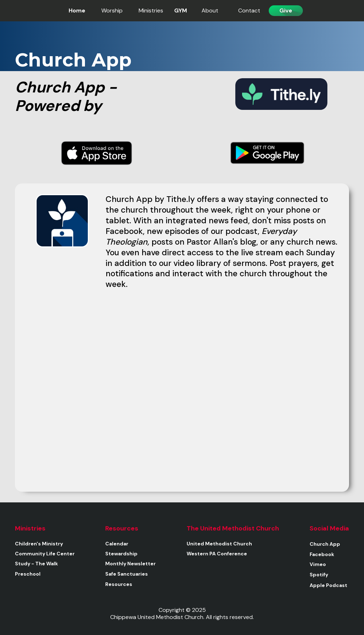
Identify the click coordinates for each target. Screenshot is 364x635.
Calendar (117, 544)
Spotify (319, 575)
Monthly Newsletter (130, 564)
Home (77, 10)
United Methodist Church (219, 544)
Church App (325, 544)
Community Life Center (45, 554)
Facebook (322, 554)
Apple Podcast (328, 585)
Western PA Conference (217, 554)
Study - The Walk (36, 564)
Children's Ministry (39, 544)
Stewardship (121, 554)
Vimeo (318, 564)
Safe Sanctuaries (127, 574)
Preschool (28, 574)
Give (286, 10)
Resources (119, 584)
